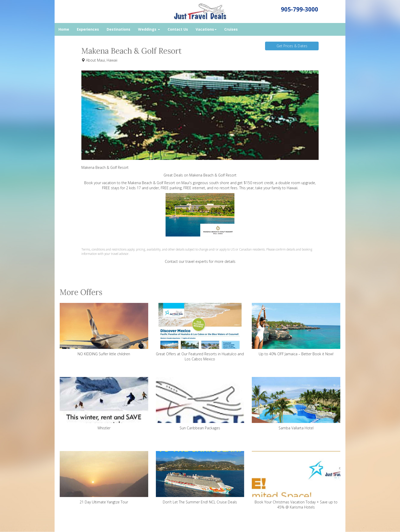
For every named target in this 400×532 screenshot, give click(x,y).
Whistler (104, 404)
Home (64, 29)
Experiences (88, 29)
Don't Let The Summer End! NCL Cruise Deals (200, 478)
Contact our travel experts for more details (200, 261)
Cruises (231, 29)
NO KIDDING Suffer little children (104, 330)
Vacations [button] (206, 29)
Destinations (118, 29)
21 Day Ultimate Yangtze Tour (104, 478)
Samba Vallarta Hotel (296, 404)
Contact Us (178, 29)
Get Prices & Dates (292, 46)
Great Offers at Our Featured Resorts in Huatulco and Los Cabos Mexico (200, 332)
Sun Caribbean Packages (200, 404)
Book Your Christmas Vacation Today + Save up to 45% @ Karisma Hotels (296, 480)
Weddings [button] (149, 29)
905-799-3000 (299, 9)
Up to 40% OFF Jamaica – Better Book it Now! (296, 330)
